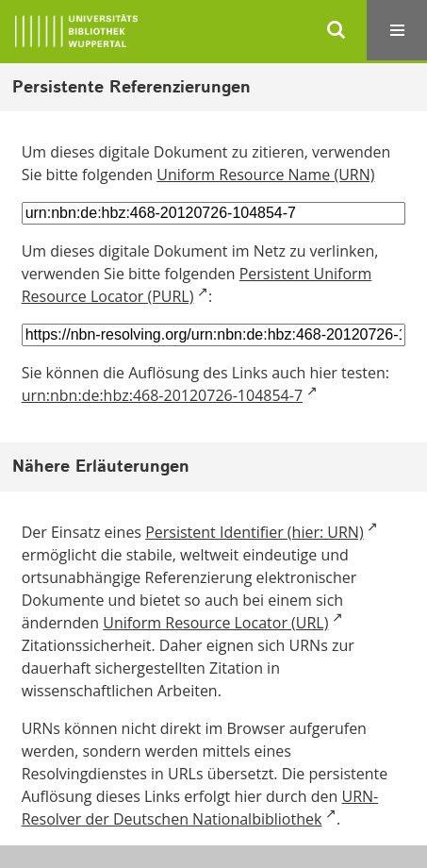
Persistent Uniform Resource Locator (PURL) (197, 285)
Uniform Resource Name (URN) (265, 175)
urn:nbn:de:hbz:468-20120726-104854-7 (162, 395)
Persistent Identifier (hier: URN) (254, 532)
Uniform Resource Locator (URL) (215, 623)
